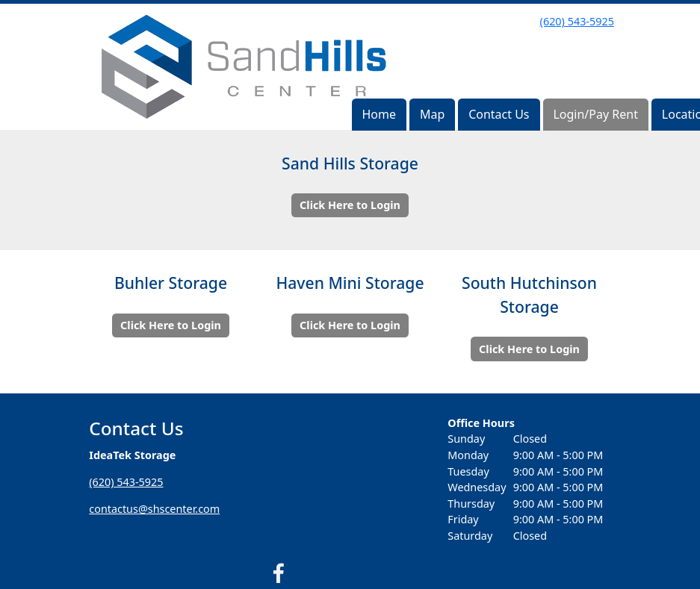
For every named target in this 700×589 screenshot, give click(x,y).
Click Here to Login (350, 205)
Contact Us (499, 114)
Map (432, 114)
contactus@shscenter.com (154, 509)
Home (379, 114)
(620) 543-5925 (577, 21)
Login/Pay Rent (595, 114)
